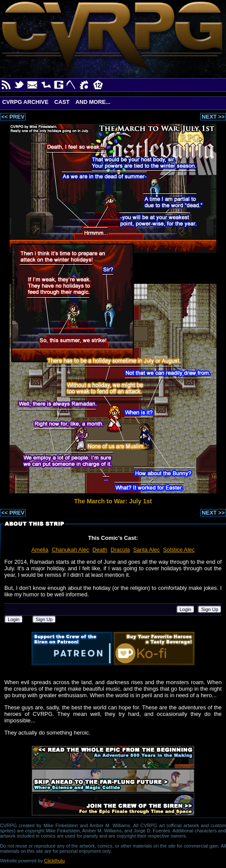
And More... (93, 102)
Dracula (120, 550)
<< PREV (13, 117)
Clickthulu (54, 861)
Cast (62, 102)
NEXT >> (213, 117)
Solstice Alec (179, 550)
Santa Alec (147, 550)
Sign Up (210, 609)
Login (186, 609)
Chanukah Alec (71, 550)
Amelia (40, 550)
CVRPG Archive (25, 102)
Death (100, 550)
